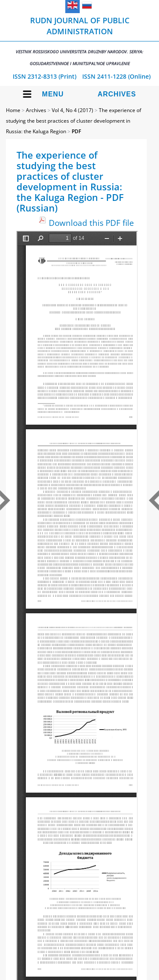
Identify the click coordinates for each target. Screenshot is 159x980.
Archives (117, 94)
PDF (76, 131)
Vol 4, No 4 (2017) (73, 110)
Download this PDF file (91, 223)
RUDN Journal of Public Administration (79, 41)
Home (13, 110)
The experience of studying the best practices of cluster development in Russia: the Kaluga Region (74, 121)
